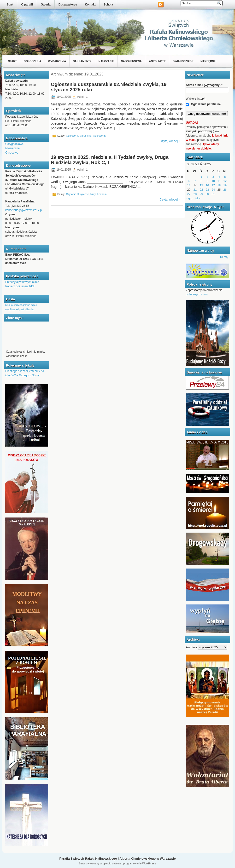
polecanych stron (197, 294)
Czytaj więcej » (170, 141)
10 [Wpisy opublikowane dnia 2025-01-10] (213, 181)
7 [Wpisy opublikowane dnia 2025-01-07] (195, 181)
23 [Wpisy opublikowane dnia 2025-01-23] (207, 190)
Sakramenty (82, 61)
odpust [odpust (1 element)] (20, 309)
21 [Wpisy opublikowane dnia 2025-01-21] (195, 190)
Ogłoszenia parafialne (79, 136)
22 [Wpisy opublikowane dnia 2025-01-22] (201, 190)
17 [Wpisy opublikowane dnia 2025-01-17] (213, 185)
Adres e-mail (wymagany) (204, 85)
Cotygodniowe (14, 144)
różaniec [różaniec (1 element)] (29, 309)
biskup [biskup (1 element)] (9, 305)
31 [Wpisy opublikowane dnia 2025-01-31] (213, 194)
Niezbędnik (209, 61)
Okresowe (12, 153)
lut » (197, 198)
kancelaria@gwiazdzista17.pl (24, 210)
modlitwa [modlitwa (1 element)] (10, 309)
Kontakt (90, 5)
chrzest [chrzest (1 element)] (18, 305)
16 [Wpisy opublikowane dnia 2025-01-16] (207, 185)
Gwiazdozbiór (183, 61)
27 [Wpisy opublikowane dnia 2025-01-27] (189, 194)
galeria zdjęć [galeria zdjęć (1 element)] (30, 305)
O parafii (27, 5)
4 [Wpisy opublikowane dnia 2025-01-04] (219, 177)
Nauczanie (106, 61)
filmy (93, 194)
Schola (108, 5)
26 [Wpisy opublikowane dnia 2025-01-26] (225, 190)
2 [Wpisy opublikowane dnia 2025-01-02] (207, 177)
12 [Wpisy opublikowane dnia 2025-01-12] (225, 181)
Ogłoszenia (32, 61)
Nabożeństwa (131, 61)
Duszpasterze (68, 5)
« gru (189, 198)
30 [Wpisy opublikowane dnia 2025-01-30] (207, 194)
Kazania (102, 194)
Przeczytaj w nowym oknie (22, 282)
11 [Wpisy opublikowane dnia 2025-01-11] (219, 181)
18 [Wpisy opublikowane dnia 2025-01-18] (219, 185)
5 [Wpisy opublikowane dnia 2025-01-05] (225, 177)
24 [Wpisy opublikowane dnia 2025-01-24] (213, 190)
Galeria (46, 5)
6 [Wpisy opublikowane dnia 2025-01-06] (189, 181)
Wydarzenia (57, 61)
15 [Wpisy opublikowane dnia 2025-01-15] (201, 185)
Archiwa (191, 647)
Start (10, 5)
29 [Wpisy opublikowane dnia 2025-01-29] (201, 194)
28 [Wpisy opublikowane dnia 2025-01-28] (195, 194)
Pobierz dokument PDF (20, 286)
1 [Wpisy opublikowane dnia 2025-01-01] (201, 177)
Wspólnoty (157, 61)
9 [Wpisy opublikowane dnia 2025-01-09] (207, 181)
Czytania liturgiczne (77, 194)
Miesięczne (12, 148)
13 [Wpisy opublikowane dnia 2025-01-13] (189, 185)
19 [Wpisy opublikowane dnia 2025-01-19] (225, 185)
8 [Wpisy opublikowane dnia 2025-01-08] (201, 181)
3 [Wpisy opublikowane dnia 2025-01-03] (213, 177)
